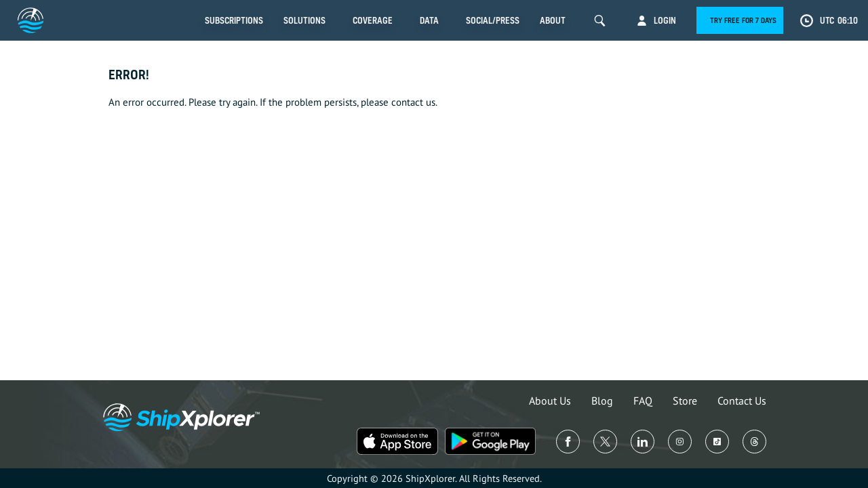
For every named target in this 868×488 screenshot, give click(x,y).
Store (685, 401)
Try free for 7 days (743, 20)
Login (665, 20)
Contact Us (742, 401)
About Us (550, 401)
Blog (602, 401)
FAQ (643, 401)
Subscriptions (234, 20)
